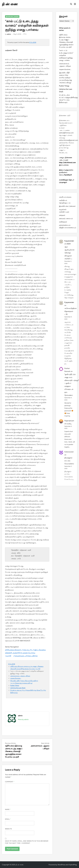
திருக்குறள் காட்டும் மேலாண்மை (69, 461)
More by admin (23, 719)
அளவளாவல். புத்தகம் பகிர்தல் (25, 656)
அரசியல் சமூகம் (65, 197)
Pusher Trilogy (15, 685)
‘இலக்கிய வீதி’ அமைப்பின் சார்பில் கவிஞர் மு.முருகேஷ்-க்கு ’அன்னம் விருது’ (65, 78)
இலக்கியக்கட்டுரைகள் (12, 17)
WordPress (61, 865)
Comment (10, 782)
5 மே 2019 (33, 42)
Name (8, 809)
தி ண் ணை (10, 4)
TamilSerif (68, 175)
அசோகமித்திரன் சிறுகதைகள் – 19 (71, 311)
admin (9, 34)
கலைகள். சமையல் (66, 218)
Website (8, 829)
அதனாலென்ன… (16, 678)
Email (8, 819)
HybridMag (73, 865)
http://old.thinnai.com (67, 162)
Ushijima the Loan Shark (18, 688)
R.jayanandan (69, 241)
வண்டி (69, 424)
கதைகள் (62, 215)
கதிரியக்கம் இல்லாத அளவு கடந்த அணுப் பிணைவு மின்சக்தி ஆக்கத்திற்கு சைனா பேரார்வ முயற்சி (25, 653)
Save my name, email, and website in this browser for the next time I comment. (27, 842)
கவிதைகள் (63, 222)
